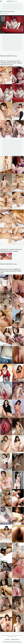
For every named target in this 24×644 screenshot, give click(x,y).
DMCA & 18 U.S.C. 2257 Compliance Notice (12, 642)
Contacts (7, 639)
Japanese (12, 1)
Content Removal (15, 639)
